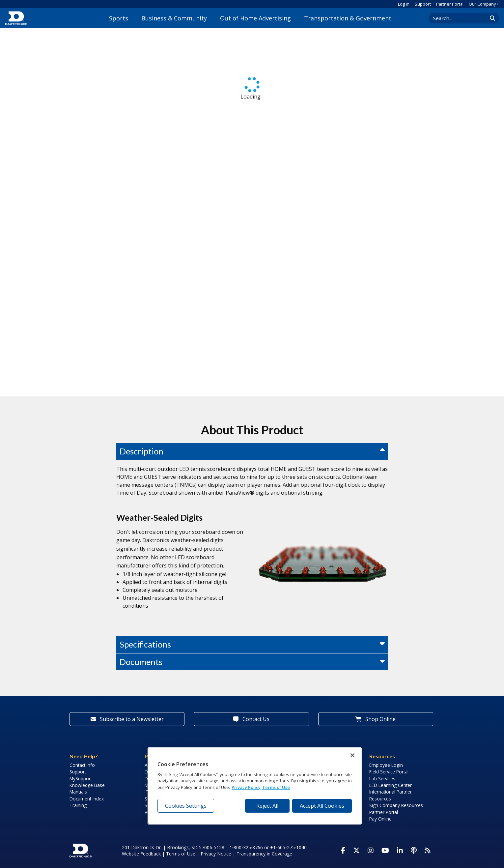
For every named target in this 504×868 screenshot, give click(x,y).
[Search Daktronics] (462, 18)
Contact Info (82, 765)
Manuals (78, 792)
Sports (119, 18)
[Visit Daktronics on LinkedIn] (400, 851)
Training (78, 805)
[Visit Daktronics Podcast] (414, 851)
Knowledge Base (87, 785)
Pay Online (380, 819)
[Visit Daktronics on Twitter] (356, 851)
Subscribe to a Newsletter (127, 719)
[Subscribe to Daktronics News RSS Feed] (428, 851)
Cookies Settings (186, 806)
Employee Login (386, 765)
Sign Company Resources (396, 805)
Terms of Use (181, 854)
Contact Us (251, 719)
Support (423, 4)
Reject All (267, 806)
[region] (255, 786)
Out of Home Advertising (255, 18)
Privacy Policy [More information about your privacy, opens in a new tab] (246, 787)
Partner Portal (450, 4)
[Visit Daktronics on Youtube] (385, 851)
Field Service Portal (389, 772)
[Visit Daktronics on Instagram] (371, 851)
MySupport (81, 779)
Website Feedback (141, 854)
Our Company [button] (482, 4)
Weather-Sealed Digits (159, 517)
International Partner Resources (391, 795)
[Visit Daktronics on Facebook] (343, 851)
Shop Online (376, 719)
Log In (404, 4)
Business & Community (174, 18)
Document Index (87, 799)
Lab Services (382, 779)
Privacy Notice (216, 854)
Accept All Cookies (322, 806)
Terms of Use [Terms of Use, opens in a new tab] (276, 787)
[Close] (352, 755)
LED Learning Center (391, 785)
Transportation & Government (348, 18)
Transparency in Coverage (264, 854)
